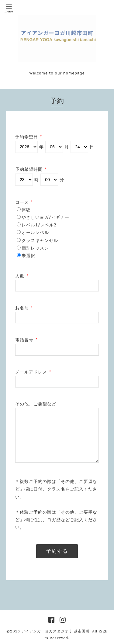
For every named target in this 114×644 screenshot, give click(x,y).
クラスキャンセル (40, 240)
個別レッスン (35, 248)
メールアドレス (33, 372)
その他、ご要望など (36, 404)
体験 (26, 210)
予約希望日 (29, 137)
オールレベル (35, 232)
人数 (22, 276)
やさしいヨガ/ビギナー (45, 217)
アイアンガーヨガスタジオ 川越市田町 (55, 631)
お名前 (24, 308)
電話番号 (26, 340)
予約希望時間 (31, 169)
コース (24, 202)
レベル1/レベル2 (39, 225)
